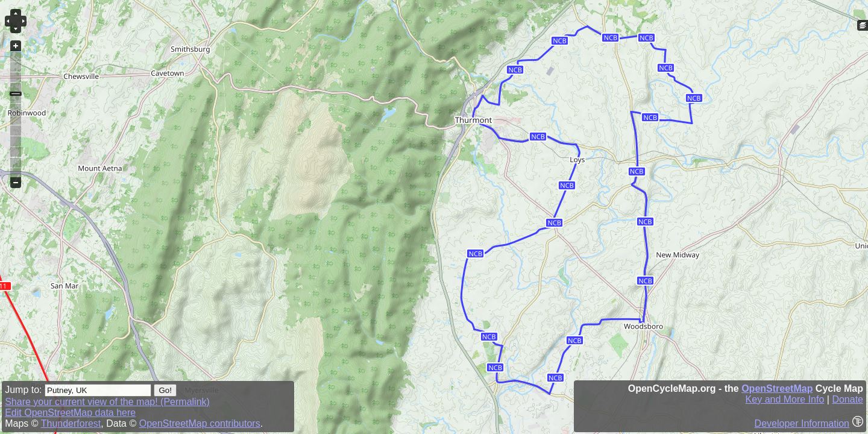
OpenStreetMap (777, 388)
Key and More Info (785, 399)
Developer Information (802, 423)
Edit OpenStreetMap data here (70, 413)
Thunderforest (71, 423)
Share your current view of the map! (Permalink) (107, 402)
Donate (848, 399)
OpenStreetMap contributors (200, 423)
